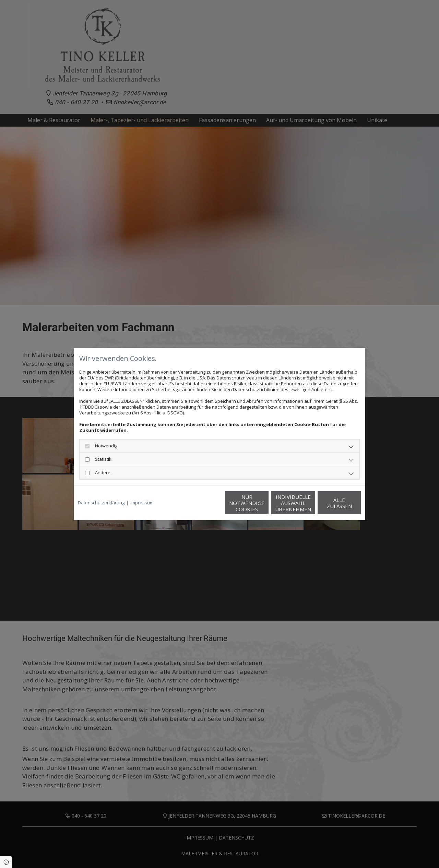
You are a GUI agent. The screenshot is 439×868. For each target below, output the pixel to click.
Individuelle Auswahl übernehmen (264, 503)
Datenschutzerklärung (101, 503)
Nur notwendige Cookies (199, 503)
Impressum (142, 503)
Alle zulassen (329, 503)
